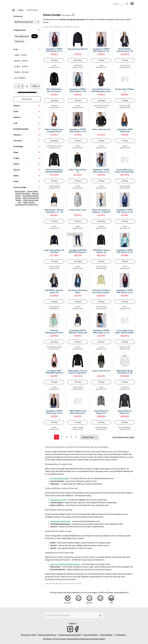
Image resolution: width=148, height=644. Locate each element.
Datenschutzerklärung (47, 635)
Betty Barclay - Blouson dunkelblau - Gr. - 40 (54, 211)
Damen (21, 10)
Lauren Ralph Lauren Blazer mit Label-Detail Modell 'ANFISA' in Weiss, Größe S (125, 171)
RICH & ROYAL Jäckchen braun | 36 (125, 50)
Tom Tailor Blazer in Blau (60, 478)
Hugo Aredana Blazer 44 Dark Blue (54, 251)
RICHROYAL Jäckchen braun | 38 (54, 291)
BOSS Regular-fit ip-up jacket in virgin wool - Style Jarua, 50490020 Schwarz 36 (78, 372)
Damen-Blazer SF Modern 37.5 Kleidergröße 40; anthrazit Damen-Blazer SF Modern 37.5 (125, 412)
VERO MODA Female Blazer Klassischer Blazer (78, 412)
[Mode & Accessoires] (21, 4)
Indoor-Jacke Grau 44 (101, 129)
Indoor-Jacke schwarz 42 (78, 171)
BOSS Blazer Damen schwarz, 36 (101, 251)
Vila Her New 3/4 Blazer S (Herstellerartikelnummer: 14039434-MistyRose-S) (125, 90)
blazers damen (29, 202)
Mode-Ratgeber (106, 635)
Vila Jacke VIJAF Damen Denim (78, 291)
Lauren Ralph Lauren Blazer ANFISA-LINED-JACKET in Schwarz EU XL (125, 332)
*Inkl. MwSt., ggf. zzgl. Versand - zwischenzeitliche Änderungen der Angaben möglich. (74, 639)
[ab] (18, 86)
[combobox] (71, 615)
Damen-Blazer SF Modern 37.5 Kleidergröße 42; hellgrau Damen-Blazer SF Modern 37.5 (101, 412)
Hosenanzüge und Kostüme (60, 521)
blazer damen (20, 191)
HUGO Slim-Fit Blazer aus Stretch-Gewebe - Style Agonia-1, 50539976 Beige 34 (101, 291)
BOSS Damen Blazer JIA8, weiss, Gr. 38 (125, 372)
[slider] (16, 92)
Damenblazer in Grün (58, 500)
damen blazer (33, 191)
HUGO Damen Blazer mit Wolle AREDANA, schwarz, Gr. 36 (54, 171)
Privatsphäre (120, 635)
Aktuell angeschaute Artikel (70, 635)
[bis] (35, 86)
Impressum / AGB (28, 635)
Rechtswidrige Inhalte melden (124, 437)
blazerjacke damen (23, 193)
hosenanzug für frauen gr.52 (26, 204)
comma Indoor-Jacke (78, 210)
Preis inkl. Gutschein (76, 234)
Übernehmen (27, 99)
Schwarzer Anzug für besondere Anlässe (65, 564)
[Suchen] (100, 615)
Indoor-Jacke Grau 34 (101, 371)
